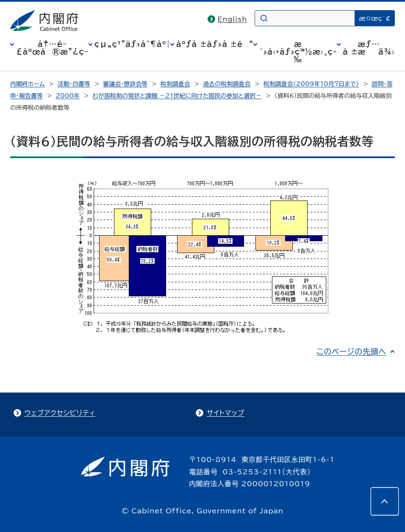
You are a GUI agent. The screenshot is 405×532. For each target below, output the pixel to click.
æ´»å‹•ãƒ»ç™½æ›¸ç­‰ (298, 52)
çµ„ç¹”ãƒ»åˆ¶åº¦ (132, 44)
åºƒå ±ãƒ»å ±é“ (215, 44)
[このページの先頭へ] (385, 501)
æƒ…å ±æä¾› (369, 48)
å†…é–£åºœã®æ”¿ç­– (52, 48)
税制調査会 (175, 84)
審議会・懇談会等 (125, 84)
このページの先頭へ (351, 351)
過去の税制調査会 (227, 84)
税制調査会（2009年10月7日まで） (311, 84)
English (233, 19)
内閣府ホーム (27, 84)
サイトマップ (226, 413)
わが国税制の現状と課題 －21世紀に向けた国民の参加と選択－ (177, 96)
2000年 (68, 96)
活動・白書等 (74, 84)
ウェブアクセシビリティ (60, 413)
